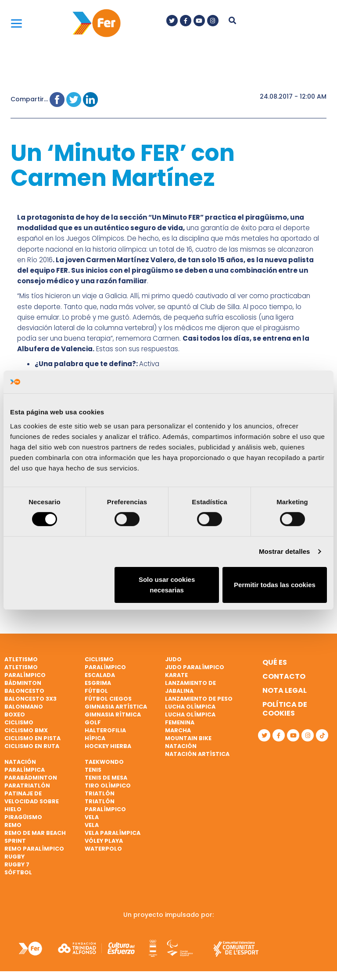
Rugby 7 (17, 864)
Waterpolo (103, 849)
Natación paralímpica (25, 766)
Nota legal (285, 690)
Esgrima (98, 683)
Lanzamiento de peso (199, 699)
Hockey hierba (108, 746)
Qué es (275, 662)
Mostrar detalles (285, 551)
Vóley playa (104, 841)
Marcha (178, 730)
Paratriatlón (27, 786)
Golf (93, 722)
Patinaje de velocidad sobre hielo (32, 801)
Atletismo (21, 659)
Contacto (284, 676)
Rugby (14, 857)
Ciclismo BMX (26, 730)
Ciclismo (19, 722)
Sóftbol (18, 872)
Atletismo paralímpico (25, 671)
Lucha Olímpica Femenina (190, 718)
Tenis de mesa (106, 778)
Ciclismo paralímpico (105, 663)
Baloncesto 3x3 (30, 699)
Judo (173, 659)
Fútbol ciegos (108, 699)
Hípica (95, 738)
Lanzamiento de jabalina (190, 687)
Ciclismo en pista (32, 738)
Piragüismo (23, 817)
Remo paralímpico (34, 849)
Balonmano (24, 707)
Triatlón (100, 793)
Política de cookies (285, 709)
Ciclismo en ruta (32, 746)
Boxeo (15, 715)
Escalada (100, 675)
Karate (176, 675)
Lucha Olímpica (190, 707)
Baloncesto (24, 691)
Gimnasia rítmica (113, 715)
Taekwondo (104, 762)
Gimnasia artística (116, 707)
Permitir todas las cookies (275, 585)
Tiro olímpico (108, 786)
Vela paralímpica (113, 833)
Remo (13, 825)
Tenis (93, 770)
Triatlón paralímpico (105, 805)
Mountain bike (188, 738)
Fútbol (96, 691)
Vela (92, 817)
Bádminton (23, 683)
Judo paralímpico (195, 667)
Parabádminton (31, 778)
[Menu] (16, 23)
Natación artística (197, 754)
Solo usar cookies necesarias (167, 585)
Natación (181, 746)
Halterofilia (105, 730)
